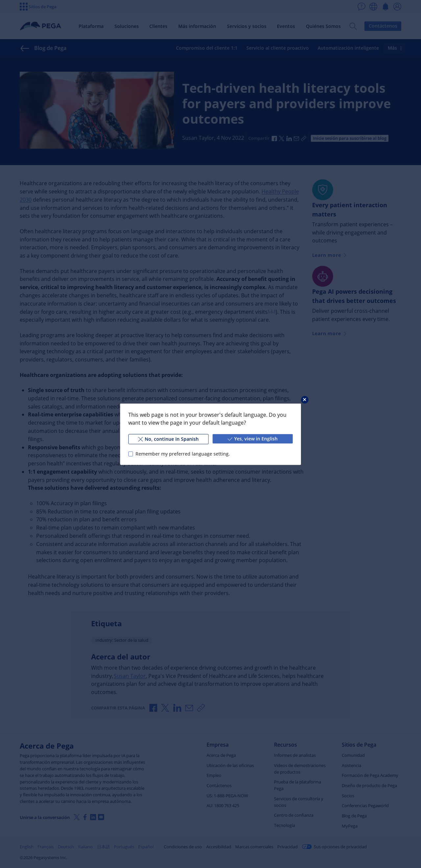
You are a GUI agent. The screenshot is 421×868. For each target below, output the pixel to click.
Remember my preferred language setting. (183, 454)
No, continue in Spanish (168, 439)
